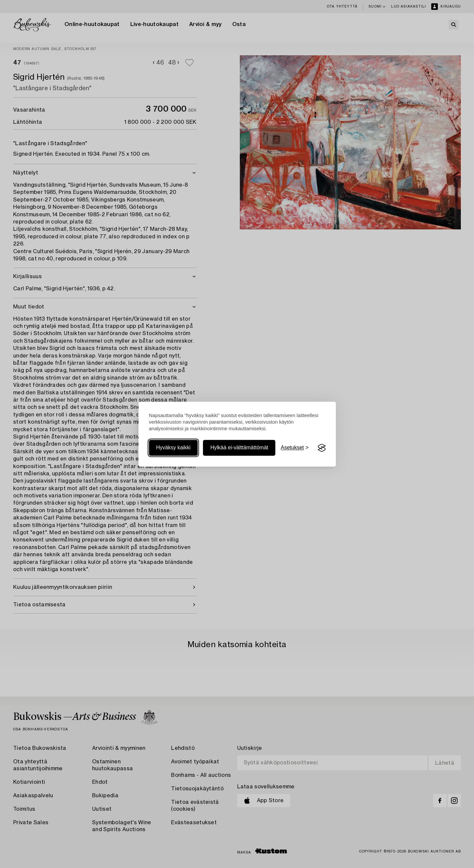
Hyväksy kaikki (174, 448)
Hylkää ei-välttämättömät (239, 448)
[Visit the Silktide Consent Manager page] (322, 448)
